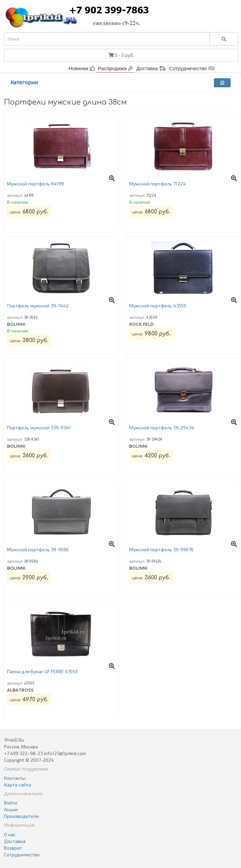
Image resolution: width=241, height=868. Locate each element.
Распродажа (115, 68)
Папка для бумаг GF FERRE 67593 (42, 671)
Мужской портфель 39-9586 (38, 549)
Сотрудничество (192, 68)
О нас (10, 834)
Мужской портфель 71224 (157, 184)
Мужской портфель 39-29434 (162, 427)
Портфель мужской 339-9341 (39, 427)
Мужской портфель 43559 (158, 306)
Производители (21, 816)
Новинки (82, 68)
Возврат (13, 848)
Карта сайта (18, 785)
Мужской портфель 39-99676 (161, 549)
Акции (11, 809)
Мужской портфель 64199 (35, 184)
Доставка (151, 68)
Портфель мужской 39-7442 (38, 306)
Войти (11, 803)
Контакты (15, 778)
